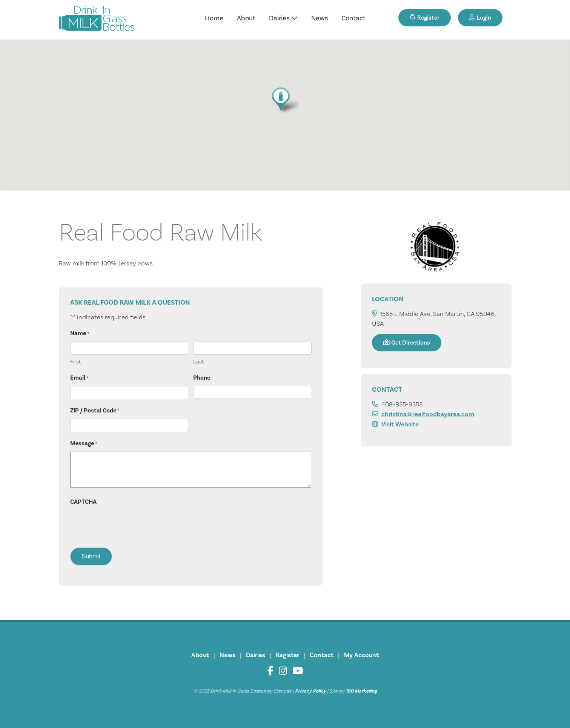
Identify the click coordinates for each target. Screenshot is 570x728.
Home (214, 18)
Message (84, 444)
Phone (202, 378)
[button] (285, 100)
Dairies (283, 18)
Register (425, 18)
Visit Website (400, 424)
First (76, 362)
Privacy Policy (310, 691)
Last (199, 362)
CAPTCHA (83, 502)
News (320, 18)
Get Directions (407, 343)
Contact (353, 18)
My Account (361, 655)
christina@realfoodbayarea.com (428, 414)
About (246, 18)
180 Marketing (361, 691)
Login (480, 18)
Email (79, 378)
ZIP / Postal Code (95, 411)
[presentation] (128, 524)
